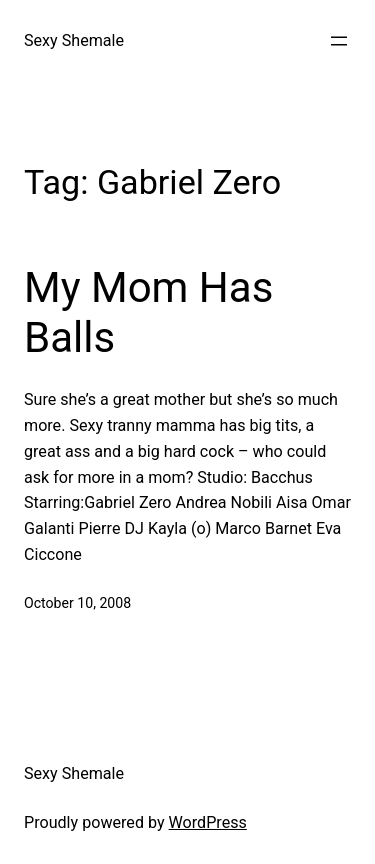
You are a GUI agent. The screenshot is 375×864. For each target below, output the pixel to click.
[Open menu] (339, 41)
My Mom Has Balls (148, 312)
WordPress (208, 822)
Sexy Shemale (74, 40)
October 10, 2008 (77, 603)
